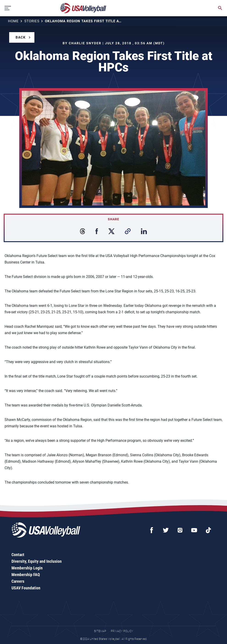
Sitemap (100, 631)
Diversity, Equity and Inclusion (37, 561)
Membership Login (27, 568)
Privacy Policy (122, 631)
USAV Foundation (26, 588)
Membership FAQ (26, 575)
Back (21, 37)
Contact (18, 555)
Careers (18, 581)
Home (13, 21)
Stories (32, 21)
